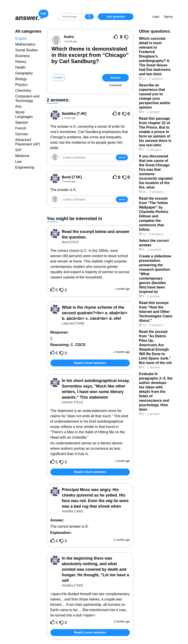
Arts (18, 106)
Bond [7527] (70, 242)
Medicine (22, 156)
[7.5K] (72, 177)
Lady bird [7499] (73, 323)
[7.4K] (74, 114)
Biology (21, 79)
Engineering (25, 167)
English (21, 39)
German (22, 134)
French (21, 128)
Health (20, 67)
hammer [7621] (72, 402)
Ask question (116, 17)
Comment (115, 85)
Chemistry (23, 90)
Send (122, 157)
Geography (24, 73)
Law (19, 162)
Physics (21, 85)
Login (156, 17)
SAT (19, 150)
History (21, 62)
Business (23, 56)
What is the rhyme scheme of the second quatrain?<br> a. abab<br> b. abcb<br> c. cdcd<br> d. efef (95, 313)
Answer (116, 78)
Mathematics (25, 44)
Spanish (22, 122)
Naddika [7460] (72, 511)
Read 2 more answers (90, 363)
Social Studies (27, 50)
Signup (168, 17)
